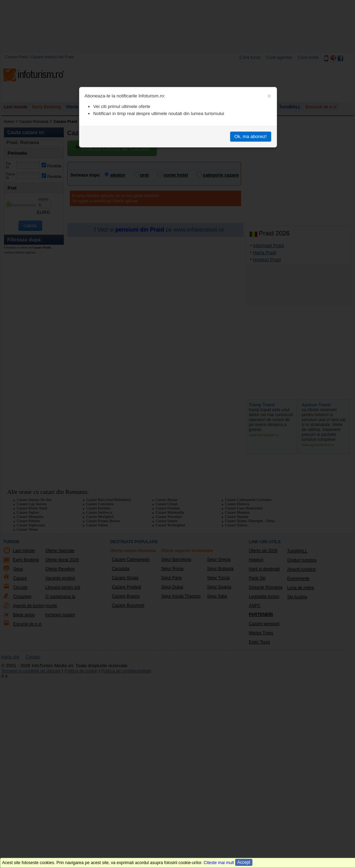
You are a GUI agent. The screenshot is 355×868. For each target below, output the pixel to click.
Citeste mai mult (219, 863)
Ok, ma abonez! (251, 136)
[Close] (269, 96)
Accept (244, 862)
